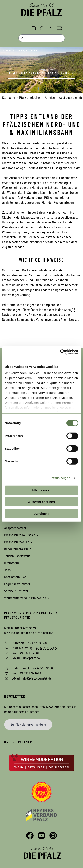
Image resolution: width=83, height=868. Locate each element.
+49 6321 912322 (46, 648)
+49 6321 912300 (38, 643)
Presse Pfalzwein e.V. (18, 542)
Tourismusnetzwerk (17, 556)
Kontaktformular (15, 577)
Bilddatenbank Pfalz (18, 549)
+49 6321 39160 (42, 668)
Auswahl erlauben (41, 502)
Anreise (50, 98)
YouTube (41, 835)
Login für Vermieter (17, 584)
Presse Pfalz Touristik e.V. (21, 535)
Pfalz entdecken (30, 98)
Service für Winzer (16, 591)
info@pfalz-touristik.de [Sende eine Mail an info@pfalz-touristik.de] (37, 678)
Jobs (7, 570)
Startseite (9, 98)
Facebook (30, 835)
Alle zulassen (41, 490)
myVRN (28, 315)
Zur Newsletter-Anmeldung (28, 724)
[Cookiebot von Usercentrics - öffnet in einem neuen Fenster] (60, 352)
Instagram (53, 835)
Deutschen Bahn (13, 320)
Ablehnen (41, 513)
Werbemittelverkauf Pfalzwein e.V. (27, 598)
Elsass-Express (31, 217)
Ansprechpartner (15, 528)
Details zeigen (60, 478)
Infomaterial (12, 563)
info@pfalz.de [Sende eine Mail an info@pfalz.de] (31, 658)
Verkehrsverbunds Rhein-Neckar (57, 320)
